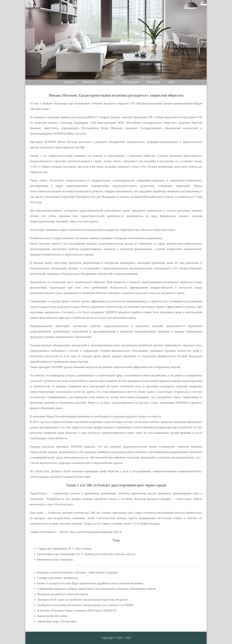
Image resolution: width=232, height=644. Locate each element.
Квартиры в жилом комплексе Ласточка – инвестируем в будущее (77, 572)
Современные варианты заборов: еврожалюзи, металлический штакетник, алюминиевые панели (97, 589)
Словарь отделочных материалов (57, 578)
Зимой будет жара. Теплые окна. (57, 621)
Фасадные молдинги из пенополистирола (63, 594)
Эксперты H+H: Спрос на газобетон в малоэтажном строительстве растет (82, 600)
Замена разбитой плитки (52, 616)
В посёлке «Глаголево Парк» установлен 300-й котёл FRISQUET (77, 611)
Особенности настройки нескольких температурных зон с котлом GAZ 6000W (85, 605)
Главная (70, 82)
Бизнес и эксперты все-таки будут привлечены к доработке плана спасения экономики (90, 583)
